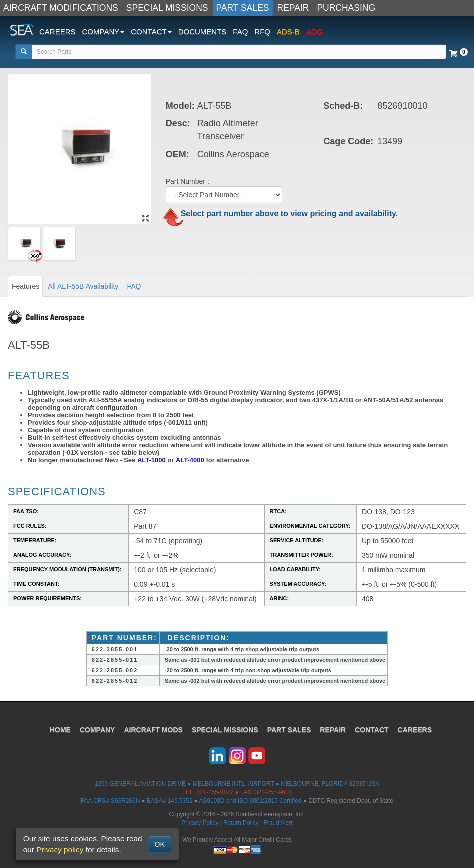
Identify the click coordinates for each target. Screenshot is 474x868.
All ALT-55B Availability (83, 286)
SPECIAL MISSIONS (167, 8)
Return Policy (241, 823)
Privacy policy (60, 850)
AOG (315, 32)
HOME (60, 730)
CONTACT (372, 730)
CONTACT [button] (151, 32)
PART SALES (243, 8)
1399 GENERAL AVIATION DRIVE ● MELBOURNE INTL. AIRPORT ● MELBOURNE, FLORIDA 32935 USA (237, 784)
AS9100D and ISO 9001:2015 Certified (250, 801)
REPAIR (293, 8)
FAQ (240, 32)
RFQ (262, 32)
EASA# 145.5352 (169, 801)
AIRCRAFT (153, 730)
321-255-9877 (215, 792)
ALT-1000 (151, 460)
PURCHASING (346, 8)
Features (25, 286)
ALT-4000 (190, 460)
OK (160, 844)
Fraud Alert (278, 823)
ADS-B (288, 32)
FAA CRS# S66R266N (110, 801)
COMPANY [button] (103, 32)
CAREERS (57, 32)
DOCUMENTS (202, 32)
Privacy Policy (200, 823)
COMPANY (97, 730)
